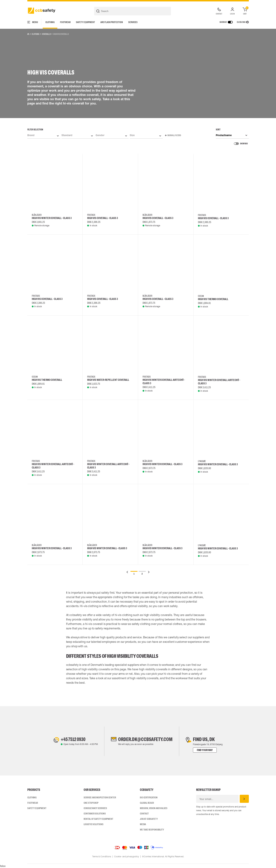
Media (143, 824)
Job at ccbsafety (149, 819)
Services (133, 22)
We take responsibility (152, 830)
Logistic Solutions (94, 824)
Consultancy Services (95, 808)
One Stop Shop (91, 803)
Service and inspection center (100, 797)
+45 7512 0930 (73, 739)
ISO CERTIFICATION (149, 797)
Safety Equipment (85, 22)
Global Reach (147, 803)
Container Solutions (95, 814)
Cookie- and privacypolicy (127, 857)
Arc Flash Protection (112, 22)
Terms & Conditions (102, 857)
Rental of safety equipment (98, 819)
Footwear (65, 22)
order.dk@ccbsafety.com (145, 739)
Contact (144, 814)
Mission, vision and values (154, 808)
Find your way (205, 750)
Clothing (50, 22)
